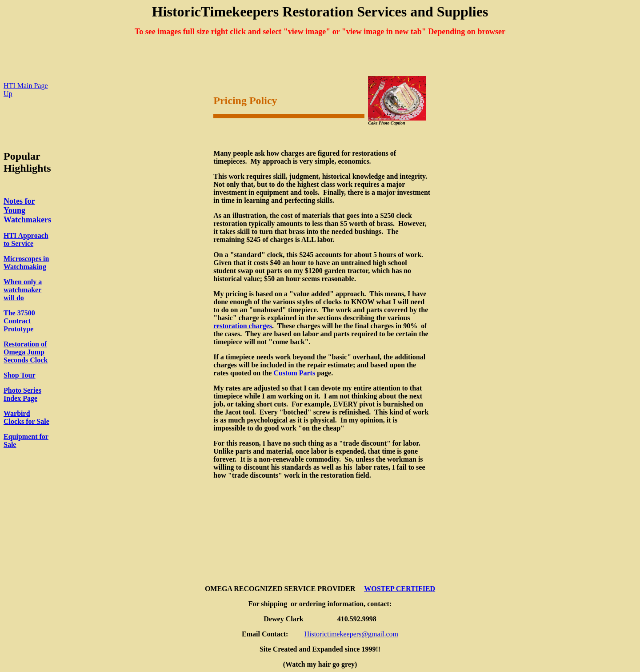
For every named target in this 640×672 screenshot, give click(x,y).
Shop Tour (20, 375)
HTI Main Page (26, 86)
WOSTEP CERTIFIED (400, 589)
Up (8, 94)
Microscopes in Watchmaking (26, 263)
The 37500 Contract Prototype (19, 321)
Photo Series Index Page (22, 394)
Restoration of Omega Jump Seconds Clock (26, 352)
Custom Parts (295, 373)
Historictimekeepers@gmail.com (351, 634)
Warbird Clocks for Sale (26, 417)
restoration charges (243, 326)
